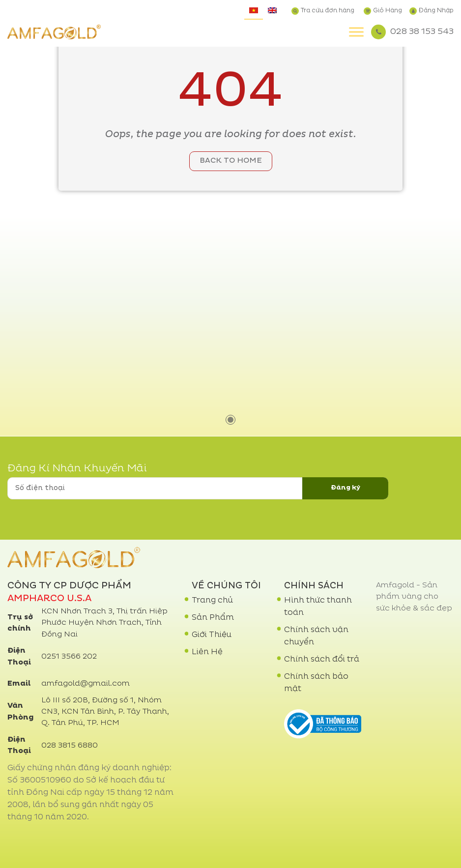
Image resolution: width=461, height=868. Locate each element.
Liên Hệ (207, 652)
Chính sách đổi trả (322, 660)
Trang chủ (212, 601)
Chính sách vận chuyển (316, 636)
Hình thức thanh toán (318, 607)
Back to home (231, 161)
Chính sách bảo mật (316, 683)
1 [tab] (230, 420)
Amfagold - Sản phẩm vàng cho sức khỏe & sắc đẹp (414, 597)
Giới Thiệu (212, 635)
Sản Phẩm (213, 618)
